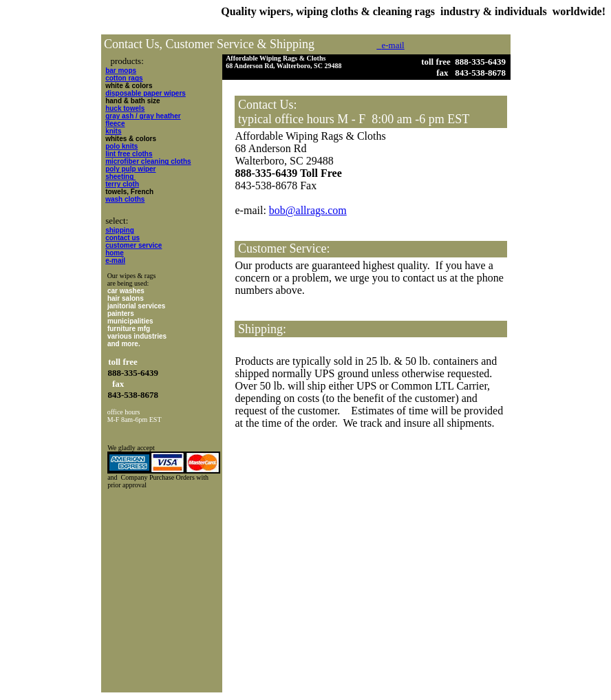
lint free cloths (129, 154)
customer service (133, 245)
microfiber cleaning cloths (148, 161)
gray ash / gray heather (143, 116)
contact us (122, 238)
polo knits (121, 146)
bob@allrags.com (308, 210)
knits (113, 131)
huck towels (125, 108)
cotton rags (124, 78)
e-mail (115, 261)
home (115, 253)
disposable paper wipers (146, 93)
